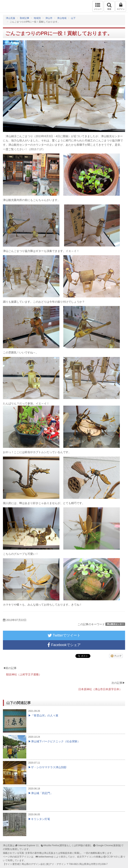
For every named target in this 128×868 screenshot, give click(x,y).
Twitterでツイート (64, 635)
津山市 (49, 18)
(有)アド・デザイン (56, 864)
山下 (73, 18)
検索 (109, 6)
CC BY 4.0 (112, 857)
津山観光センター (115, 624)
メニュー (98, 6)
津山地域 (62, 18)
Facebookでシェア (64, 645)
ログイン (121, 6)
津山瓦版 (11, 6)
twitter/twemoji (46, 857)
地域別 (37, 18)
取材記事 (25, 18)
